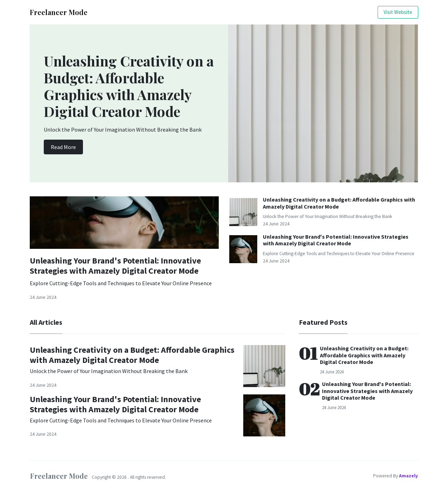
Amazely (408, 476)
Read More (63, 147)
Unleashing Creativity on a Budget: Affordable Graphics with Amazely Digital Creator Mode (339, 203)
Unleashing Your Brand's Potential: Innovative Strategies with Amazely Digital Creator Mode (115, 266)
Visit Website (398, 12)
